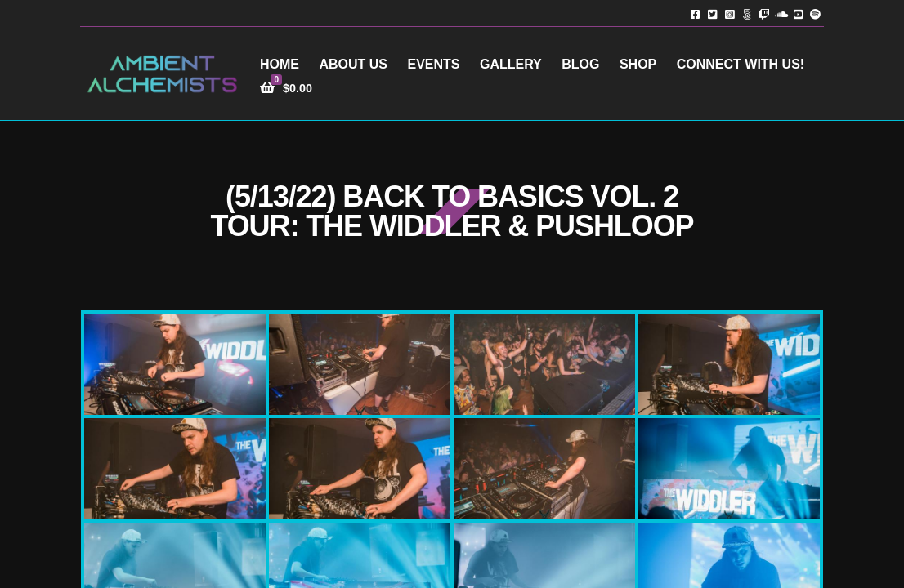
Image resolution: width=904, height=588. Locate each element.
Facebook (695, 13)
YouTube (798, 13)
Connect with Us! (741, 64)
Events (433, 64)
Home (280, 64)
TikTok (747, 13)
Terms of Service (751, 563)
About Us (353, 64)
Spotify (815, 13)
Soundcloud (781, 13)
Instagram (729, 13)
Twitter (712, 13)
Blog (580, 64)
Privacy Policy (649, 563)
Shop (638, 64)
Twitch (764, 13)
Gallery (511, 64)
